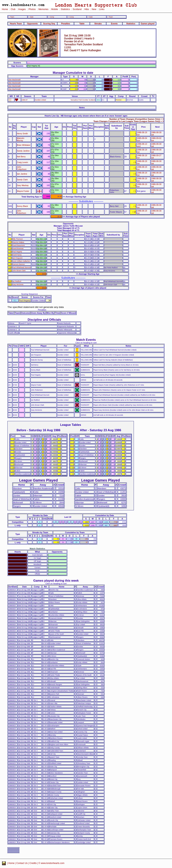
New (94, 9)
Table (82, 24)
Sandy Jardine (23, 151)
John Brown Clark (19, 271)
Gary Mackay (23, 185)
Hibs (87, 9)
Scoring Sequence (30, 294)
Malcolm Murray (21, 139)
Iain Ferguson (17, 258)
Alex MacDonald (14, 80)
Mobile (55, 9)
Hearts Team (16, 24)
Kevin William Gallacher (21, 261)
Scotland (77, 9)
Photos (32, 9)
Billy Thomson (18, 239)
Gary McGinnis (18, 285)
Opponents (32, 24)
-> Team (110, 17)
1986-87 (25, 100)
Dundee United (40, 100)
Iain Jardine (22, 174)
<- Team (11, 17)
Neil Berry (21, 157)
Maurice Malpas (18, 242)
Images (22, 9)
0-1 (98, 100)
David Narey (17, 255)
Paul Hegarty (17, 252)
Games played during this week (56, 581)
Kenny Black (22, 206)
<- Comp (51, 17)
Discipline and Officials (44, 320)
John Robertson (21, 212)
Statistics (65, 9)
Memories (43, 9)
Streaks (98, 24)
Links (102, 9)
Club (13, 9)
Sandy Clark (22, 180)
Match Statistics (38, 549)
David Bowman (18, 248)
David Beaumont (19, 245)
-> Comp (71, 17)
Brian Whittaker (24, 145)
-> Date (90, 17)
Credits (33, 863)
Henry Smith (22, 134)
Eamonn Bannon (19, 264)
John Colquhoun (22, 168)
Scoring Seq (49, 24)
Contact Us (22, 863)
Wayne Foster (23, 191)
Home (5, 9)
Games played (148, 24)
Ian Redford (17, 281)
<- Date (31, 17)
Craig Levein (23, 162)
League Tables (71, 425)
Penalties (66, 24)
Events (114, 24)
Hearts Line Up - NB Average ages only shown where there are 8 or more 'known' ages (86, 116)
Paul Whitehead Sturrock (22, 267)
